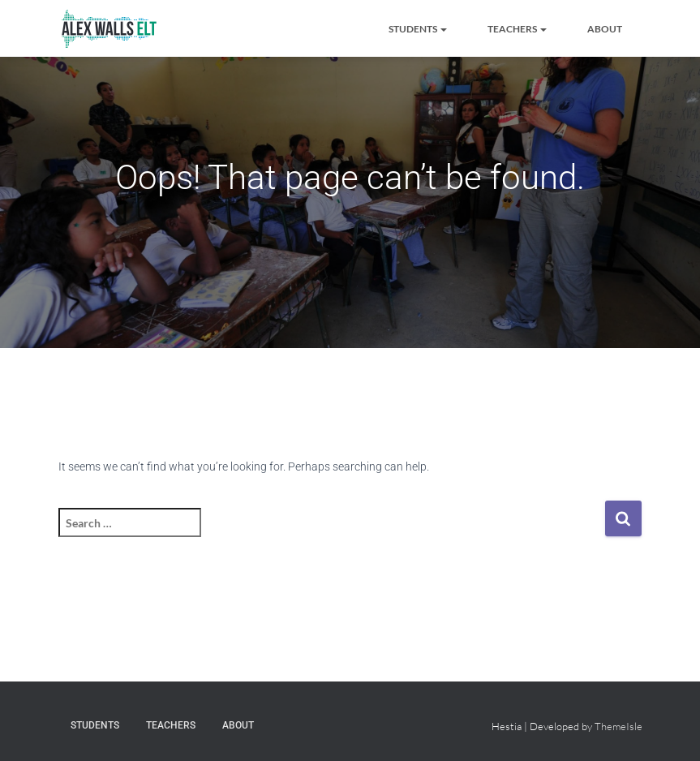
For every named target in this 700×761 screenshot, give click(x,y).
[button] (443, 29)
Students (418, 29)
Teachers (517, 29)
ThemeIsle (618, 726)
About (605, 29)
